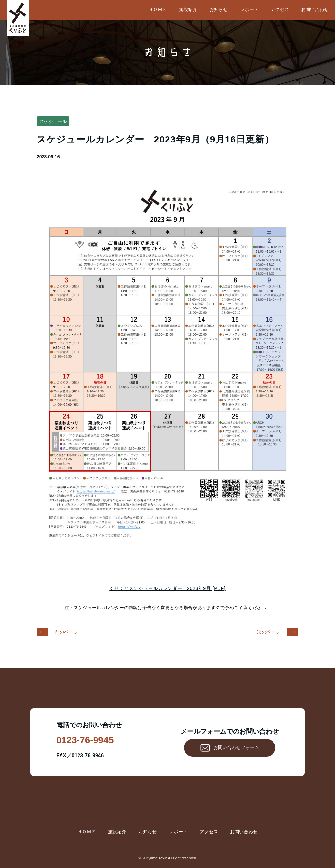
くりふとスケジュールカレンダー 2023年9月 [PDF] (167, 588)
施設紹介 (188, 9)
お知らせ (219, 9)
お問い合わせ (315, 9)
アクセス (280, 9)
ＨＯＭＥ (158, 9)
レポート (249, 9)
